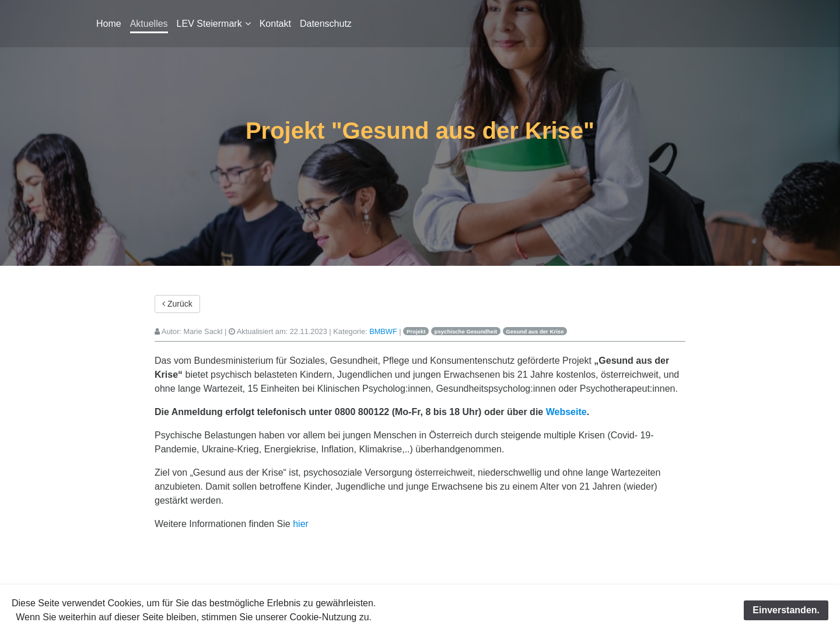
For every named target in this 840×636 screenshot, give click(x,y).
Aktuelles (149, 24)
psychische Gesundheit (466, 331)
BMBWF (383, 331)
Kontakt (275, 24)
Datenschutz (326, 24)
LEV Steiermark (209, 24)
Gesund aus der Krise (535, 331)
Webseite (566, 412)
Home (109, 24)
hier (301, 524)
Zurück (177, 304)
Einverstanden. (786, 610)
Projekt (416, 331)
